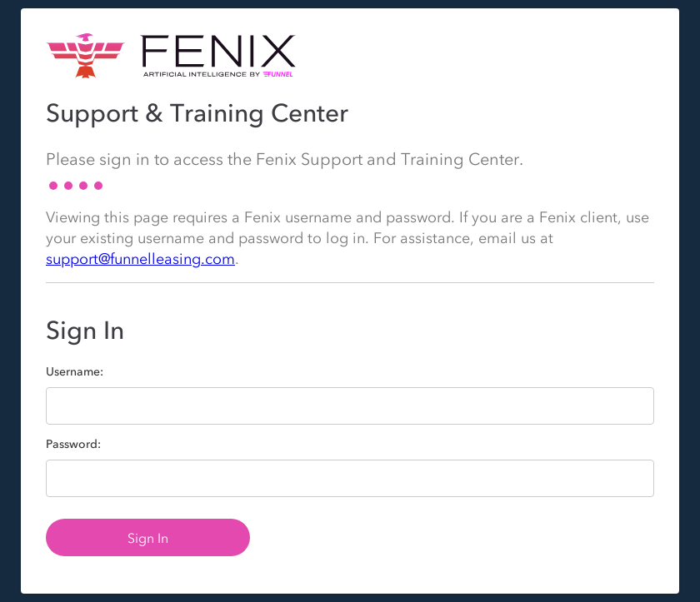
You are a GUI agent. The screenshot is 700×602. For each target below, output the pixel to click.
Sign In (148, 538)
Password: (73, 445)
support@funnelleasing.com (140, 259)
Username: (75, 372)
